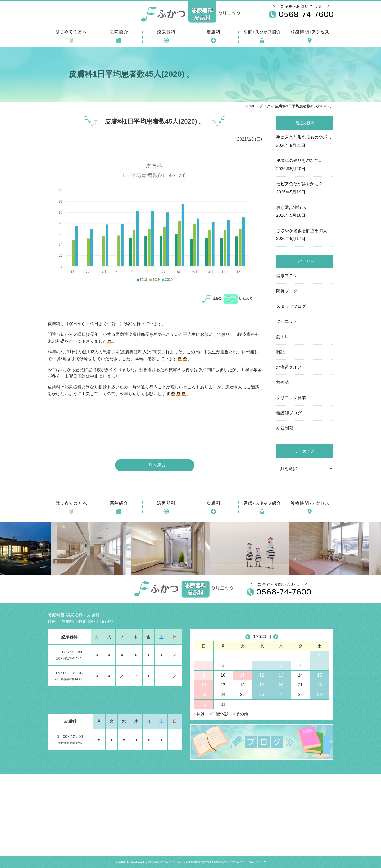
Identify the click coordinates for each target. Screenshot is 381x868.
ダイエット (287, 321)
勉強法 (283, 382)
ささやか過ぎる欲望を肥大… (305, 235)
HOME (250, 106)
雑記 (280, 352)
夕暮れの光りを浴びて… (305, 165)
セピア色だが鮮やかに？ (305, 188)
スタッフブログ (291, 306)
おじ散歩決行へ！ (305, 212)
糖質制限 (285, 428)
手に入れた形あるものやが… (305, 142)
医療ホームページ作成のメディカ (246, 862)
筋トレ (283, 337)
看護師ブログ (289, 413)
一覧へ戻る (155, 465)
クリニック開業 (291, 398)
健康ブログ (287, 276)
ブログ (265, 106)
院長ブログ (287, 291)
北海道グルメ (289, 367)
